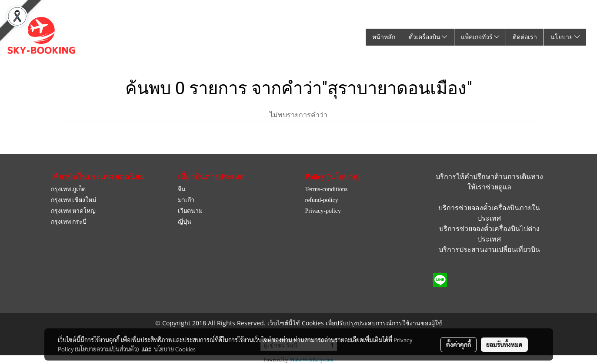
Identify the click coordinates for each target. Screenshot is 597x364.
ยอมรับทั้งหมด (504, 344)
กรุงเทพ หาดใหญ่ (73, 211)
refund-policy (321, 200)
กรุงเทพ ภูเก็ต (68, 189)
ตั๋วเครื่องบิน (428, 37)
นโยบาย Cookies (175, 349)
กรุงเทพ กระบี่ (69, 222)
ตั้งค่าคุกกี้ (459, 344)
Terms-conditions (326, 189)
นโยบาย (565, 37)
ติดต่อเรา (525, 37)
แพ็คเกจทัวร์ (480, 37)
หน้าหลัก (384, 37)
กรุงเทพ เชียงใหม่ (74, 200)
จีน (182, 189)
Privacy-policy (323, 211)
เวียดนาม (190, 211)
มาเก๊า (186, 200)
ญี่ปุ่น (185, 222)
